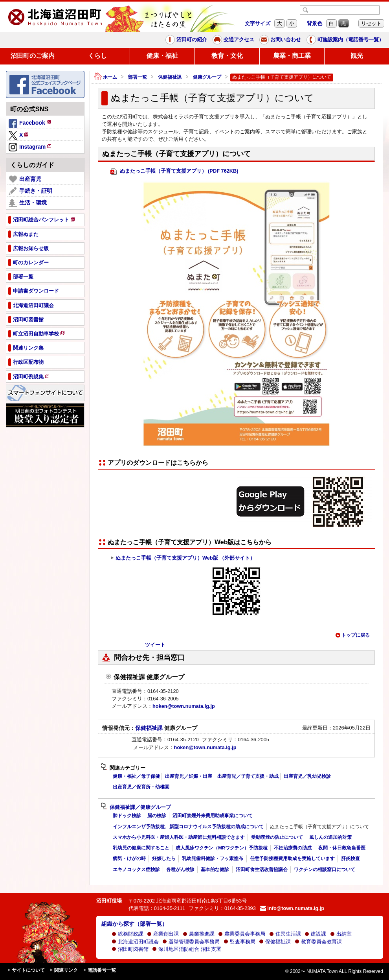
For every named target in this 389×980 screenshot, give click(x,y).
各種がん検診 (180, 869)
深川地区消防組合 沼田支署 (187, 949)
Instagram (30, 147)
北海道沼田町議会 (135, 942)
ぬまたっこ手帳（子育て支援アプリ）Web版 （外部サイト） (183, 558)
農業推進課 (199, 934)
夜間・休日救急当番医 (342, 848)
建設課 (315, 934)
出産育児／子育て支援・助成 (248, 776)
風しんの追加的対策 (330, 837)
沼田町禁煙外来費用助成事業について (213, 816)
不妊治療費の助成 (293, 848)
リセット (371, 23)
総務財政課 (128, 934)
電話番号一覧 (99, 970)
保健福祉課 (170, 77)
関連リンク (64, 970)
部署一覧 (138, 77)
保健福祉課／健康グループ (136, 807)
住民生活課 (285, 934)
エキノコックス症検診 (136, 869)
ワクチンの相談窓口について (325, 869)
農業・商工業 (292, 56)
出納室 (341, 934)
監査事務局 (239, 942)
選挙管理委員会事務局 (191, 942)
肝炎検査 (350, 858)
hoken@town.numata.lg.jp (184, 706)
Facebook (30, 124)
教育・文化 (227, 56)
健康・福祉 (162, 56)
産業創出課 (163, 934)
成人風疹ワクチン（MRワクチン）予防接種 (222, 848)
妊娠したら (164, 858)
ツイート (155, 645)
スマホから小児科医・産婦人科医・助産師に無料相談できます (179, 837)
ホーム (106, 77)
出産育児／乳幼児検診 (307, 776)
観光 (357, 56)
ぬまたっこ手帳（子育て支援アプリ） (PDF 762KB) (174, 171)
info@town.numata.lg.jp (292, 908)
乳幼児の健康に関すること (141, 848)
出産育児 (25, 179)
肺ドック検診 (127, 816)
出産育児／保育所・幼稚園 (141, 787)
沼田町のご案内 (33, 56)
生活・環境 (28, 203)
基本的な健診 (215, 869)
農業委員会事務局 (242, 934)
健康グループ (207, 77)
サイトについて (26, 970)
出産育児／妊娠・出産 (189, 776)
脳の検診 (157, 816)
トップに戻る (352, 635)
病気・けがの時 (129, 858)
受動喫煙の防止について (277, 837)
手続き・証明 (30, 191)
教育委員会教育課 (318, 942)
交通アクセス (233, 40)
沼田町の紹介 (186, 40)
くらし (97, 56)
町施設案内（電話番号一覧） (345, 40)
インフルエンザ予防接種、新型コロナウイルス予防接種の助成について (188, 827)
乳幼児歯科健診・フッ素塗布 (213, 858)
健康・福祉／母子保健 (136, 776)
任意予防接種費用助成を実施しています (292, 858)
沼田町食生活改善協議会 (262, 869)
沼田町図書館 (130, 949)
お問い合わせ (280, 40)
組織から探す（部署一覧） (134, 924)
